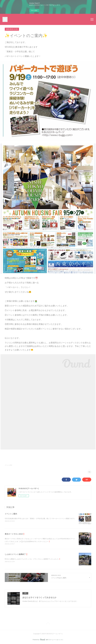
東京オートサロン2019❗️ (15, 534)
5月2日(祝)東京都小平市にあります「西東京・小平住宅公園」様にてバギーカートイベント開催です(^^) (40, 519)
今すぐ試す (34, 10)
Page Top (48, 624)
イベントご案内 (11, 514)
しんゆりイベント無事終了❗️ (16, 554)
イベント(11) (8, 465)
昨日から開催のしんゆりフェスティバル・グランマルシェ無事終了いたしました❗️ (33, 559)
